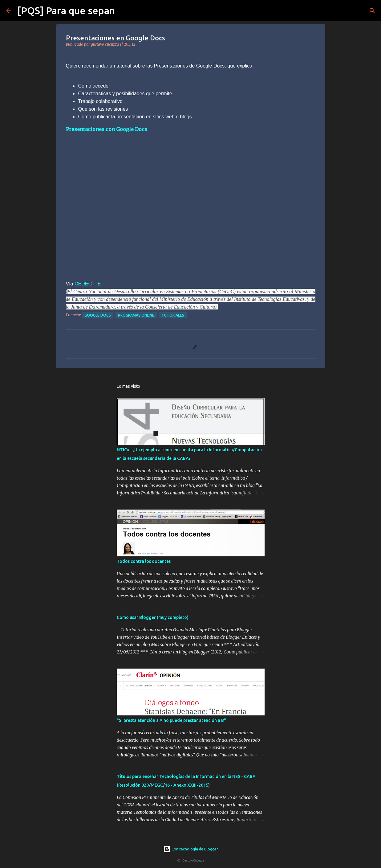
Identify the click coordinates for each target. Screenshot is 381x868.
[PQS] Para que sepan (66, 10)
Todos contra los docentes (144, 561)
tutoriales (173, 315)
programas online (136, 315)
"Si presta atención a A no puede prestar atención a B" (171, 720)
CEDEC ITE (88, 284)
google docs (98, 315)
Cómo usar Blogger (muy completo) (153, 617)
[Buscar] (124, 11)
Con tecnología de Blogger (191, 849)
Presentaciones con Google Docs (107, 129)
